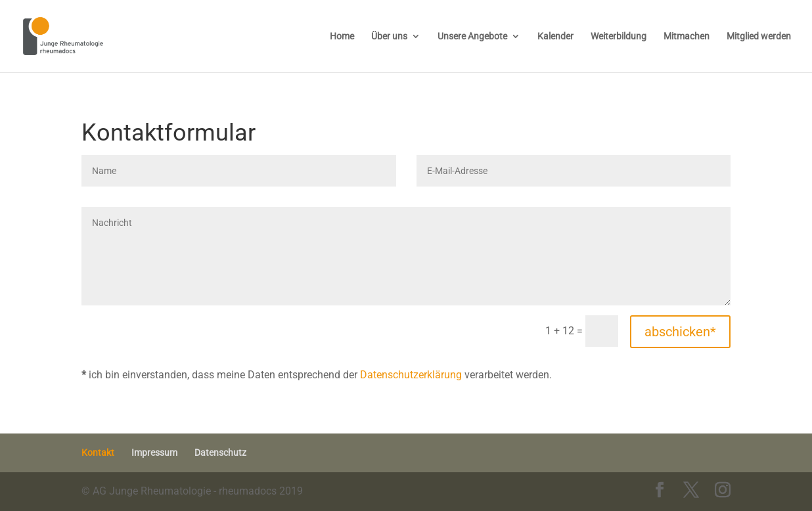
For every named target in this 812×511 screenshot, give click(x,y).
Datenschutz (220, 453)
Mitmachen (687, 36)
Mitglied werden (759, 36)
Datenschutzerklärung (411, 375)
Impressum (154, 453)
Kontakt (98, 453)
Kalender (555, 36)
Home (342, 36)
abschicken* (680, 332)
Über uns (389, 36)
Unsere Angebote (472, 36)
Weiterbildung (619, 36)
